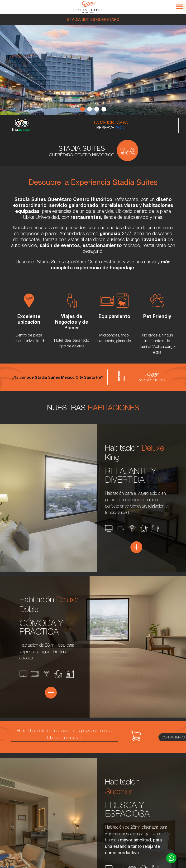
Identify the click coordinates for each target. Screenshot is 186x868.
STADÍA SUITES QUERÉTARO (93, 19)
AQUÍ (120, 128)
